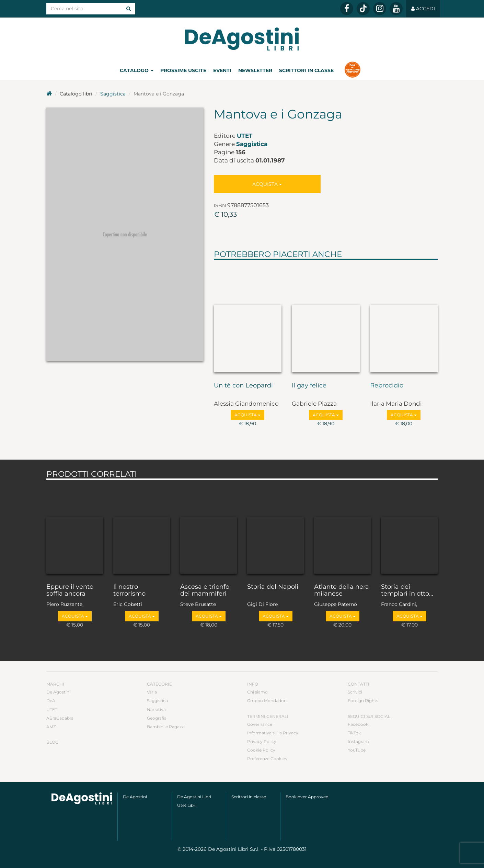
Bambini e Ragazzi (166, 727)
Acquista (267, 184)
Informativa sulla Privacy (273, 733)
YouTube (357, 750)
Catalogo (137, 70)
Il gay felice (309, 386)
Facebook (358, 724)
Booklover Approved (307, 797)
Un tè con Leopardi (243, 386)
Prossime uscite (183, 70)
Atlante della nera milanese (342, 590)
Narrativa (156, 709)
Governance (260, 724)
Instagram (358, 741)
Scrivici (355, 692)
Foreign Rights (363, 701)
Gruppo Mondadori (267, 701)
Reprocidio (387, 386)
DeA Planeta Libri (242, 39)
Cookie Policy (261, 750)
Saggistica (113, 94)
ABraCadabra (60, 718)
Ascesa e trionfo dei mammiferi (205, 590)
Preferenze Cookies (267, 759)
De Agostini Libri (194, 797)
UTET (245, 136)
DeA (51, 701)
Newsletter (255, 70)
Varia (152, 692)
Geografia (157, 718)
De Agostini (58, 692)
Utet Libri (187, 805)
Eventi (222, 70)
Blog (52, 742)
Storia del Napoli (273, 587)
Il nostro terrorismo (129, 590)
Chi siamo (257, 692)
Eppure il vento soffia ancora (70, 590)
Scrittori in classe (306, 70)
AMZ (51, 727)
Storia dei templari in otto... (407, 590)
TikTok (354, 733)
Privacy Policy (262, 741)
